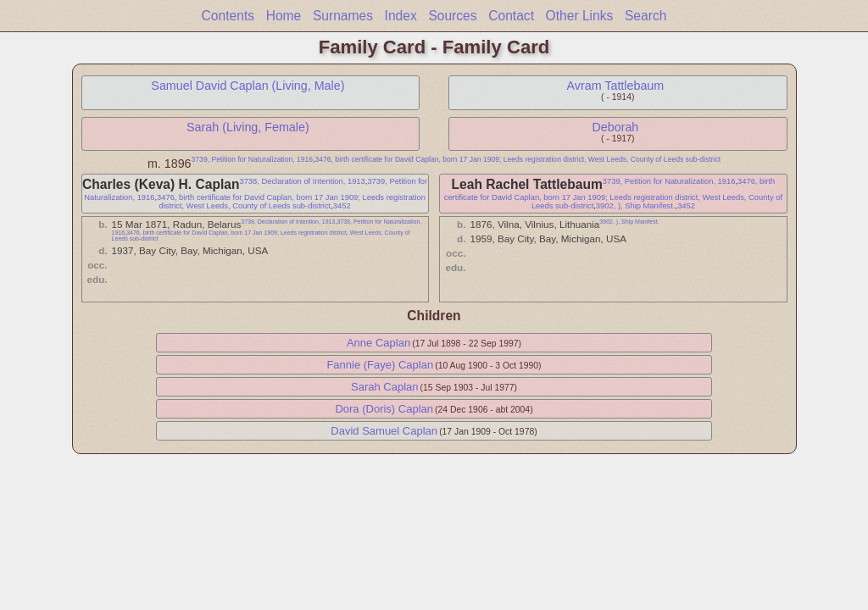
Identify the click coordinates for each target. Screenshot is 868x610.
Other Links (580, 16)
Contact (511, 16)
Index (401, 16)
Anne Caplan (378, 343)
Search (645, 16)
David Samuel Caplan (384, 431)
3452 (342, 206)
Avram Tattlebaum (616, 86)
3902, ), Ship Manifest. (636, 206)
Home (284, 16)
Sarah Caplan (385, 387)
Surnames (343, 16)
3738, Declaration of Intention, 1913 (302, 181)
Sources (452, 16)
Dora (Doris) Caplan (384, 409)
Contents (228, 16)
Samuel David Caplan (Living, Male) (248, 86)
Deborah (615, 127)
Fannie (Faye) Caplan (380, 365)
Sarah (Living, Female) (248, 127)
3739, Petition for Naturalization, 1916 (253, 159)
